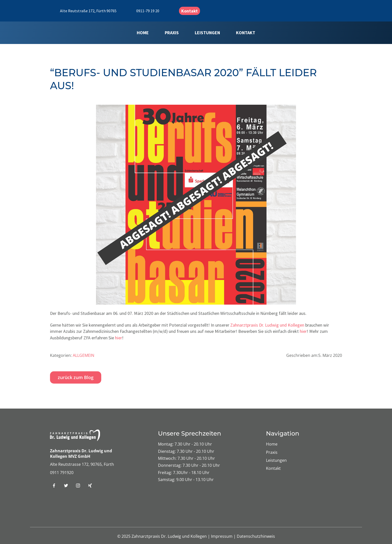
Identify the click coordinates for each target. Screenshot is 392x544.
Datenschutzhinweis (256, 536)
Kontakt (189, 11)
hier (303, 331)
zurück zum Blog (76, 377)
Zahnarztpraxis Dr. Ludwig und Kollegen (267, 325)
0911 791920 (62, 473)
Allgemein (83, 355)
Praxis (172, 33)
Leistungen (207, 33)
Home (143, 33)
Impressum (222, 536)
